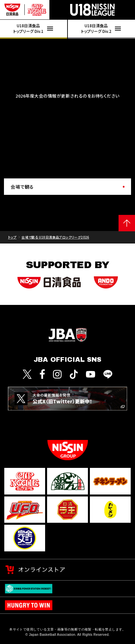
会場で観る (22, 187)
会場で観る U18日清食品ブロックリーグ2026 (55, 237)
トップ (12, 237)
